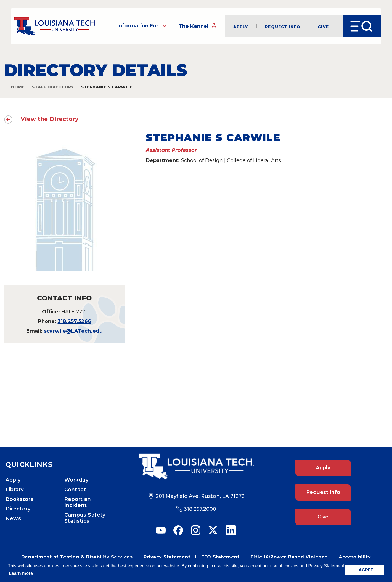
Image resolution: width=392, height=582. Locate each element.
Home (18, 87)
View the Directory (50, 119)
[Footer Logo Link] (196, 467)
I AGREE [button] (365, 570)
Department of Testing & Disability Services (77, 557)
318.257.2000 (200, 509)
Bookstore (20, 499)
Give (323, 26)
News (13, 518)
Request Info (283, 26)
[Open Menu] (362, 26)
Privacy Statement (167, 557)
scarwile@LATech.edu (73, 331)
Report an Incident (78, 502)
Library (15, 490)
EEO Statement (220, 557)
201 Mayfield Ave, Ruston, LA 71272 (200, 496)
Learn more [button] (21, 573)
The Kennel (198, 26)
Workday (76, 480)
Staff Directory (53, 87)
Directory (18, 509)
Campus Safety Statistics (85, 518)
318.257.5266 (74, 321)
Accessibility (355, 557)
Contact (75, 490)
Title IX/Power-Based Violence (289, 557)
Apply (241, 26)
